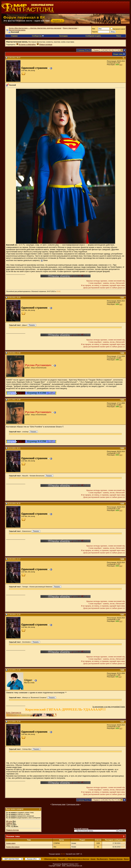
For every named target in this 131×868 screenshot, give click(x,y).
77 (115, 50)
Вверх (126, 859)
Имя (93, 29)
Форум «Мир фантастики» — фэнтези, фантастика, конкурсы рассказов (35, 28)
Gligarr (28, 680)
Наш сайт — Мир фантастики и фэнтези (74, 859)
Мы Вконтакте (102, 859)
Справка (14, 36)
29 (103, 50)
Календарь (64, 36)
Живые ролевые (46, 44)
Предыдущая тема (58, 804)
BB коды (9, 821)
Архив (93, 859)
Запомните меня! (118, 29)
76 (112, 50)
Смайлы (9, 823)
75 (109, 50)
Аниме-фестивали (13, 847)
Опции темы (118, 54)
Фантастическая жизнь (17, 30)
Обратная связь (50, 859)
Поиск (119, 36)
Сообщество (38, 36)
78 (118, 50)
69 (106, 50)
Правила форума (12, 830)
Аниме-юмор (11, 843)
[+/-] (121, 65)
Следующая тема (73, 804)
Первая (95, 50)
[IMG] (8, 825)
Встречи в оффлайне (27, 44)
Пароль (95, 32)
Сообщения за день (93, 36)
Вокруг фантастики (70, 28)
